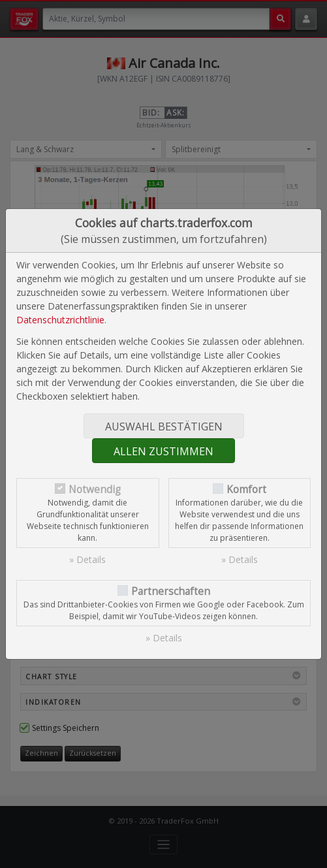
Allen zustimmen (163, 451)
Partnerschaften (171, 591)
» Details (87, 559)
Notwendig (95, 490)
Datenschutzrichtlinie (60, 320)
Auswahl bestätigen (164, 426)
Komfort (246, 490)
